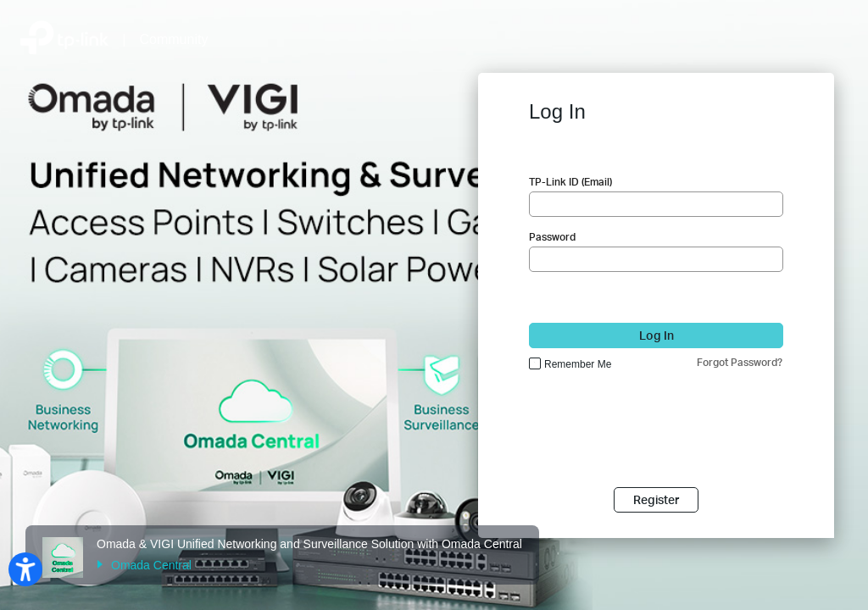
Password (552, 237)
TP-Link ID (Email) (570, 182)
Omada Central (144, 565)
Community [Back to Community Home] (174, 39)
